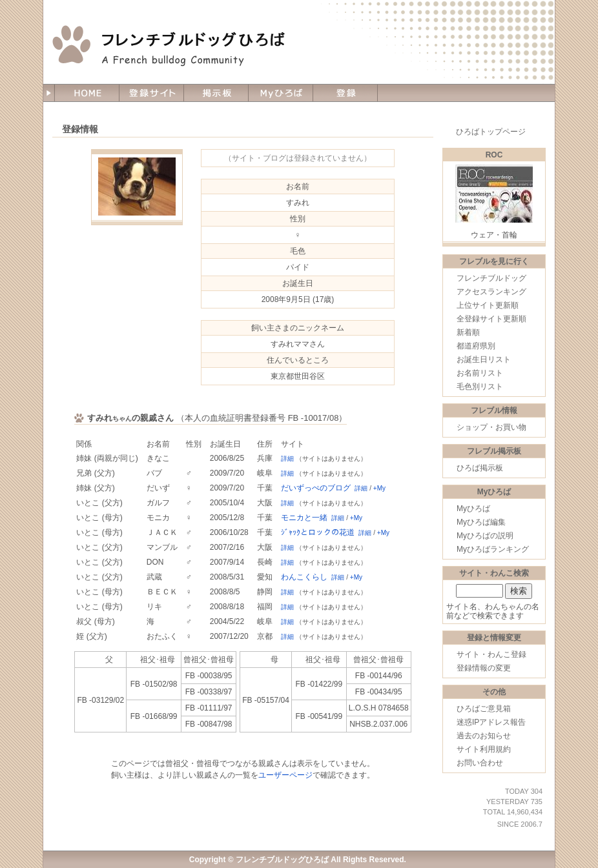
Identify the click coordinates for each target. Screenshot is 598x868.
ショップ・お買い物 (491, 427)
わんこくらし (304, 577)
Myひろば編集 (481, 522)
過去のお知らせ (484, 736)
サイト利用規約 (484, 749)
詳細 (287, 459)
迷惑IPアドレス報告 (491, 722)
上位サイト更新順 (488, 305)
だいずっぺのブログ (316, 488)
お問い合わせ (480, 763)
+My (379, 488)
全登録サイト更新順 (491, 319)
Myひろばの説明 (485, 536)
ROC (494, 155)
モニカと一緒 (304, 518)
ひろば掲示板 (480, 468)
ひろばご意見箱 (484, 709)
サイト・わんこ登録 (491, 654)
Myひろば (473, 509)
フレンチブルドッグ (491, 278)
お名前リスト (480, 373)
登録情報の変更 (484, 668)
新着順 (468, 332)
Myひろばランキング (493, 549)
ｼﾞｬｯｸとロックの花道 (318, 532)
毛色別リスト (480, 387)
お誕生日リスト (484, 359)
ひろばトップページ (491, 132)
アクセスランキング (491, 292)
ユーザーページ (285, 775)
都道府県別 (476, 346)
